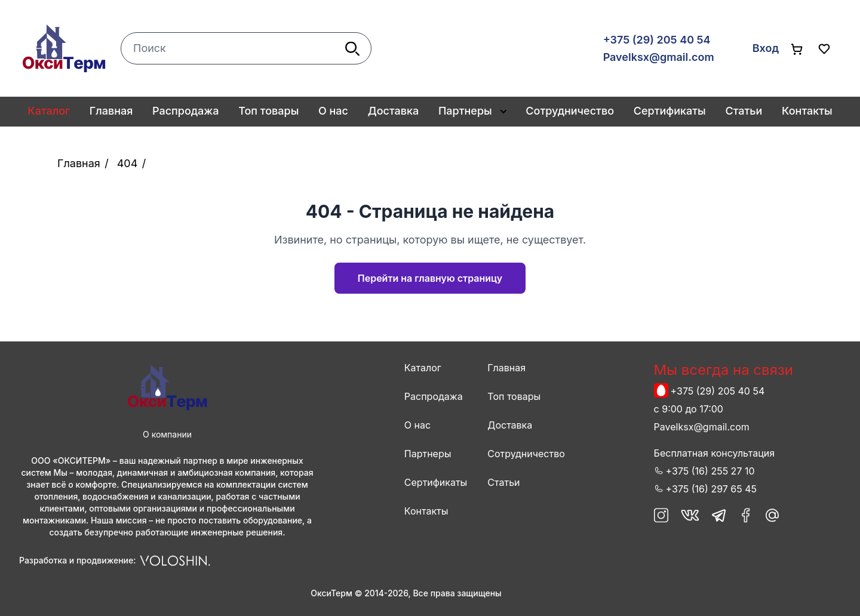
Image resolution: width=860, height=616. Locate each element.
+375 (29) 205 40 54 (657, 40)
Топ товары (268, 111)
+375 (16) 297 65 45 (711, 489)
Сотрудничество (570, 111)
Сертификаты (670, 111)
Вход (766, 48)
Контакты (807, 111)
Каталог (423, 368)
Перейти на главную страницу (430, 278)
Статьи (744, 111)
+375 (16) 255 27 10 (710, 471)
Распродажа (185, 111)
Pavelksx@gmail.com (659, 57)
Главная (111, 111)
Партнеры (465, 111)
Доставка (394, 111)
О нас (333, 111)
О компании (167, 434)
